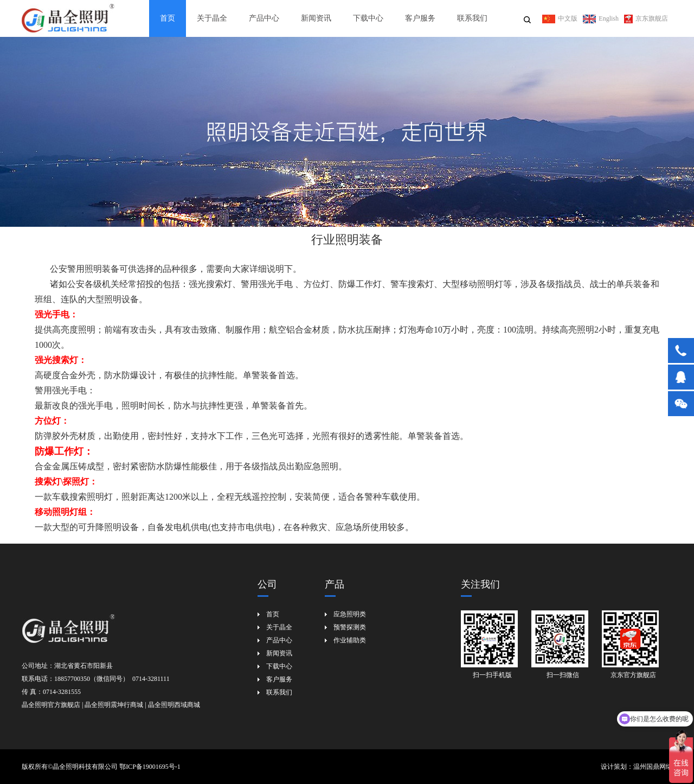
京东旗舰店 (646, 18)
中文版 (560, 18)
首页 (168, 18)
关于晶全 (212, 18)
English (601, 18)
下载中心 (368, 18)
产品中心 (264, 18)
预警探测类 (350, 627)
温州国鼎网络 (653, 767)
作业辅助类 (350, 640)
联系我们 (472, 18)
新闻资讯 (316, 18)
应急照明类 (350, 614)
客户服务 (420, 18)
